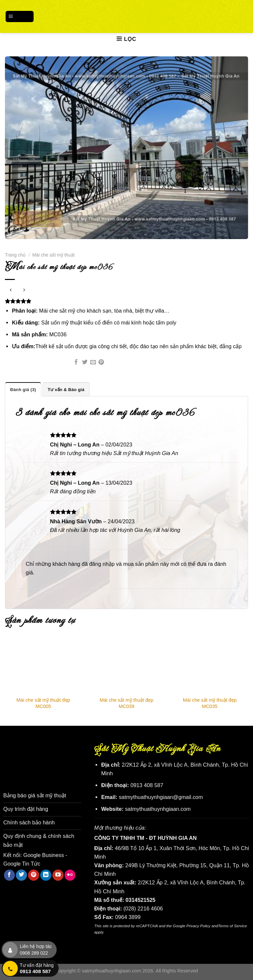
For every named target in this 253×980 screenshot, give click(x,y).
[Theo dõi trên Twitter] (21, 874)
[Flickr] (70, 874)
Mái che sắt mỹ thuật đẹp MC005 (43, 703)
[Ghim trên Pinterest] (101, 363)
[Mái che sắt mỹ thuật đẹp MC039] (127, 666)
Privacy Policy (198, 926)
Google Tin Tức (22, 863)
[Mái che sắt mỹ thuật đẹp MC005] (43, 666)
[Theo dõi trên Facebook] (10, 874)
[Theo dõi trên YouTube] (58, 874)
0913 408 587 (147, 785)
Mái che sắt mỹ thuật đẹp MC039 (126, 703)
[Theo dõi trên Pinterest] (34, 874)
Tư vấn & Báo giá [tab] (66, 389)
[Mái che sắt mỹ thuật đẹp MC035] (210, 666)
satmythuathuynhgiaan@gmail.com (161, 797)
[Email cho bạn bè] (93, 363)
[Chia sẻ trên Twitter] (85, 363)
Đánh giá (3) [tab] (23, 389)
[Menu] (20, 16)
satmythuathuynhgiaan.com (158, 809)
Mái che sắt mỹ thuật (54, 255)
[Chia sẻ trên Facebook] (76, 363)
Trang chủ (15, 255)
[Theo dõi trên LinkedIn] (46, 874)
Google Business (44, 854)
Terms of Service (233, 926)
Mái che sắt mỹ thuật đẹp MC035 (210, 703)
